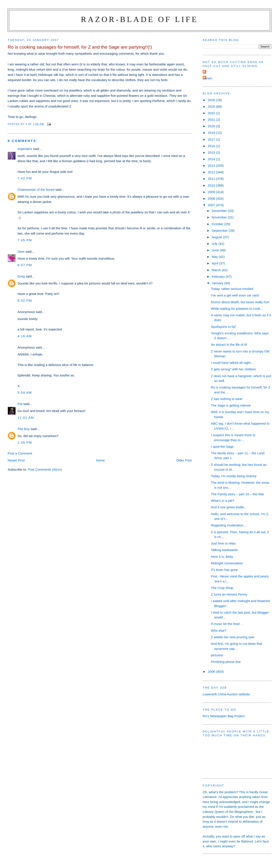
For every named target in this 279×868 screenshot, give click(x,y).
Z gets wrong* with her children (234, 369)
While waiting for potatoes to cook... (237, 309)
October (218, 224)
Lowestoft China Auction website (226, 694)
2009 (212, 192)
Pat (20, 404)
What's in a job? (223, 501)
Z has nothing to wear (227, 399)
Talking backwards (224, 550)
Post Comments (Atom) (45, 469)
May (215, 257)
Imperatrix (25, 149)
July (215, 244)
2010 (212, 185)
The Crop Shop (222, 588)
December (220, 211)
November (220, 217)
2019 (212, 133)
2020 (212, 126)
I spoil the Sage (222, 447)
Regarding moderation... (229, 525)
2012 (212, 172)
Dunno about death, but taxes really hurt (240, 302)
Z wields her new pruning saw (233, 637)
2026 (212, 100)
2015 (212, 152)
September (220, 231)
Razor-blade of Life (139, 19)
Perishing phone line (226, 662)
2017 (212, 139)
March (217, 270)
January (218, 283)
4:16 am (25, 336)
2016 (212, 146)
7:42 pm (25, 178)
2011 (212, 179)
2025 (212, 106)
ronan (208, 78)
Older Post (184, 460)
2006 (212, 671)
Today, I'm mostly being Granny (234, 476)
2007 (212, 205)
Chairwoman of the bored (36, 190)
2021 (212, 120)
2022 (212, 113)
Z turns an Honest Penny (229, 594)
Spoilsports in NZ (224, 327)
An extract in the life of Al (229, 345)
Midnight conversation (227, 563)
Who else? (219, 631)
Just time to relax (223, 543)
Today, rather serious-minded (232, 289)
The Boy (24, 429)
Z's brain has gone (225, 570)
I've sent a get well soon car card (235, 295)
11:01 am (26, 418)
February (219, 277)
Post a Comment (20, 453)
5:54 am (25, 392)
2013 (212, 166)
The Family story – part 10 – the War (238, 494)
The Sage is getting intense (231, 405)
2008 (212, 198)
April (215, 263)
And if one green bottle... (229, 507)
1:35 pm (25, 442)
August (217, 237)
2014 (212, 159)
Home (100, 460)
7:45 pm (25, 240)
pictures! (217, 655)
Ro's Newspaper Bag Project (224, 716)
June (216, 250)
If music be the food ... (227, 624)
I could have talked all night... (232, 363)
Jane (21, 251)
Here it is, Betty (222, 557)
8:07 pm (25, 265)
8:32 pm (25, 300)
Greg (21, 276)
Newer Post (16, 460)
